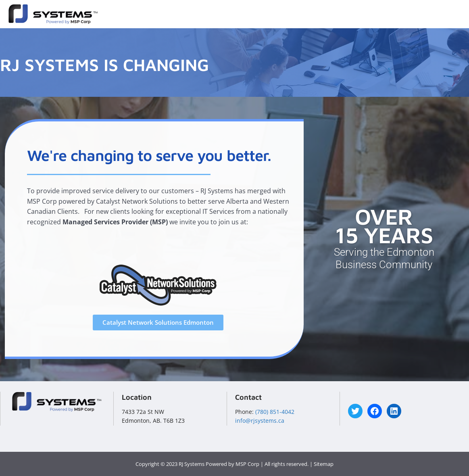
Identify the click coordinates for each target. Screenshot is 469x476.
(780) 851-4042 (275, 412)
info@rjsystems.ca (260, 421)
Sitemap (324, 464)
